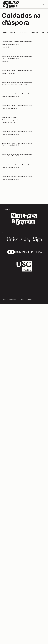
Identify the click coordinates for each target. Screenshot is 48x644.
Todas (4, 33)
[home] (10, 4)
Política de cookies (26, 299)
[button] (44, 4)
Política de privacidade (9, 299)
